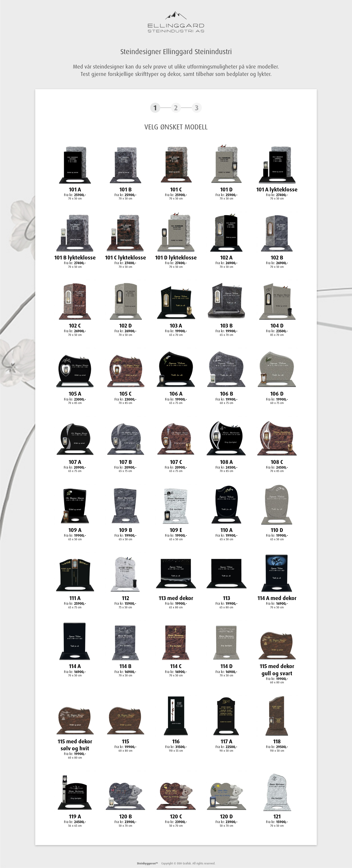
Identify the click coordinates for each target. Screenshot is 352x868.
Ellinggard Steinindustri (176, 22)
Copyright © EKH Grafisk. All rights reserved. (176, 863)
